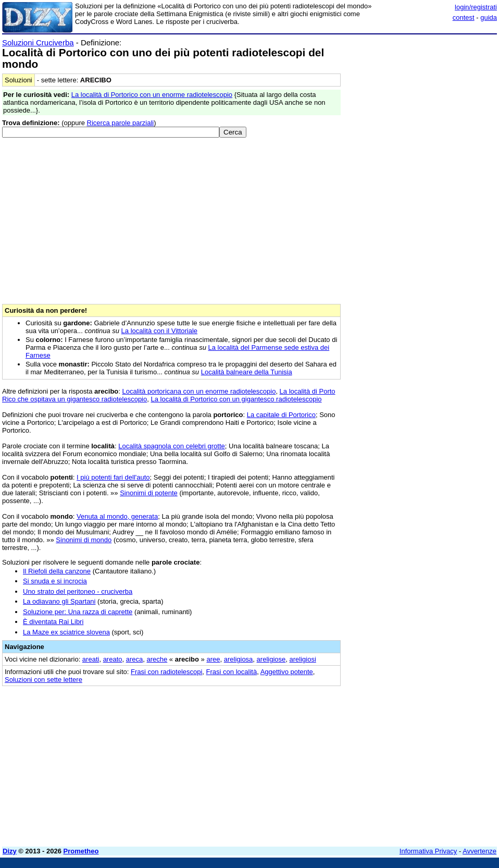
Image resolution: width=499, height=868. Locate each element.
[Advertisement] (419, 103)
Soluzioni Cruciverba (38, 42)
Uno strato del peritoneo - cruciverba (78, 591)
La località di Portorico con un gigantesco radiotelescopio (236, 399)
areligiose (271, 659)
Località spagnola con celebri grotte (172, 446)
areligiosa (239, 659)
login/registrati (476, 7)
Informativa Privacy (428, 851)
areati (91, 659)
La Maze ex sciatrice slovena (66, 632)
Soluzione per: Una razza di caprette (78, 612)
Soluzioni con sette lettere (43, 680)
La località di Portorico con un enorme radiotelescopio (152, 95)
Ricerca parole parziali (121, 123)
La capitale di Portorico (281, 415)
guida (489, 17)
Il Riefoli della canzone (57, 571)
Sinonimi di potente (149, 493)
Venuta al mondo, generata (117, 516)
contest (464, 17)
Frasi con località (232, 672)
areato (113, 659)
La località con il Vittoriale (159, 331)
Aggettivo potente (287, 672)
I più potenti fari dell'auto (113, 477)
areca (135, 659)
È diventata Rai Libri (53, 622)
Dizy (10, 851)
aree (213, 659)
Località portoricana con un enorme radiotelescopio (199, 391)
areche (157, 659)
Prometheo (81, 851)
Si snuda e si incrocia (55, 581)
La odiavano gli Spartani (59, 601)
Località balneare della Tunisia (247, 372)
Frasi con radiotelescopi (166, 672)
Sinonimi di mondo (84, 540)
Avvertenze (479, 851)
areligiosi (302, 659)
